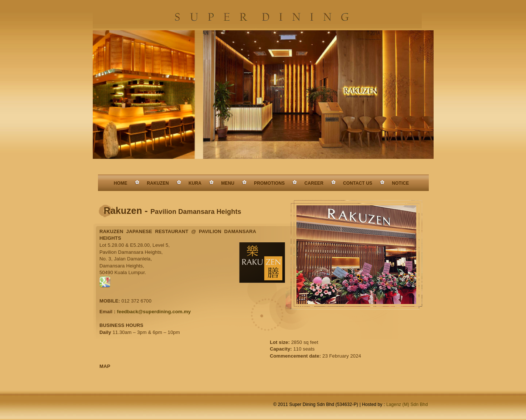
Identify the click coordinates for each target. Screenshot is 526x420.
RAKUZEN (158, 183)
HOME (121, 183)
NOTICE (400, 183)
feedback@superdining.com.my (154, 312)
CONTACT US (358, 183)
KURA (195, 183)
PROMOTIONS (269, 183)
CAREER (314, 183)
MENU (228, 183)
